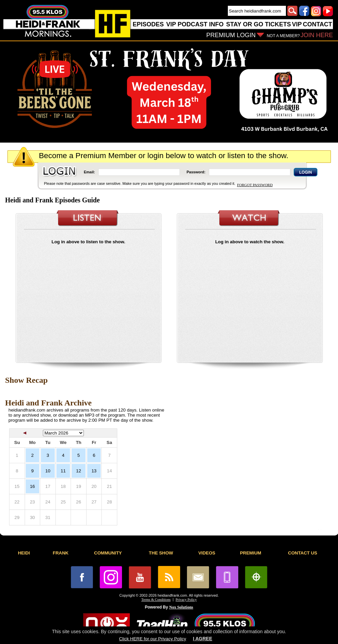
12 (79, 471)
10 (48, 471)
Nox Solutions (181, 607)
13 (94, 471)
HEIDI (24, 553)
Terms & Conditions (156, 600)
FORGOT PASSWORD (255, 185)
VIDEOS (207, 553)
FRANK (61, 553)
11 (63, 471)
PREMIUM (251, 553)
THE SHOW (161, 553)
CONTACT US (303, 553)
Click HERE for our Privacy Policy (152, 639)
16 (32, 486)
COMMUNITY (108, 553)
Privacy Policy (186, 600)
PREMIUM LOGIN (231, 35)
